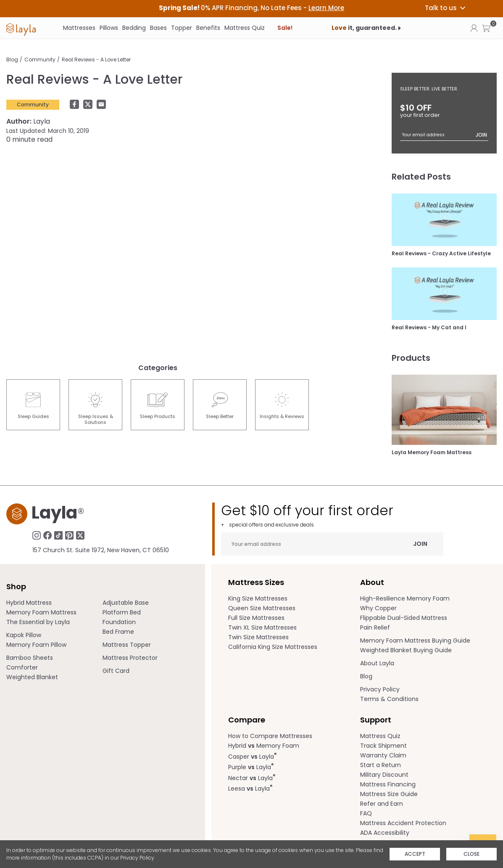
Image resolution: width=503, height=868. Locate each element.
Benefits (208, 28)
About (372, 582)
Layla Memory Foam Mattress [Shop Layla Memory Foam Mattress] (432, 453)
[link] (21, 28)
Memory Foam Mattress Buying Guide (415, 640)
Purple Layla (251, 766)
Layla (28, 121)
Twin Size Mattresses (258, 637)
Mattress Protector (130, 658)
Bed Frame (118, 632)
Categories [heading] (158, 368)
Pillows (109, 28)
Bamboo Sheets (30, 658)
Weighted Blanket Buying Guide (406, 650)
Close (471, 854)
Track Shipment (383, 746)
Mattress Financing (388, 784)
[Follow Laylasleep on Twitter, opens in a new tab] (80, 535)
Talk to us (446, 8)
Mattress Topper (127, 645)
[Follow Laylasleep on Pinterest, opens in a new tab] (69, 535)
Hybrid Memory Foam (264, 746)
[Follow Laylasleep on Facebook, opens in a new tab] (47, 535)
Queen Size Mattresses (262, 608)
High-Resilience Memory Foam (405, 598)
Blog (12, 60)
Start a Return (381, 765)
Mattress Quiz (245, 28)
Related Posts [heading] (421, 177)
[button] (486, 28)
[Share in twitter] (90, 105)
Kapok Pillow (24, 635)
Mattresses (79, 28)
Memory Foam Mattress (41, 612)
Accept (415, 854)
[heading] (251, 8)
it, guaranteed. (364, 28)
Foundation (119, 622)
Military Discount (384, 775)
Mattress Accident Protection (403, 823)
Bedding (134, 28)
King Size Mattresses (258, 598)
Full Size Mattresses (256, 618)
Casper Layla (253, 756)
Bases (158, 28)
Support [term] (376, 720)
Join (481, 135)
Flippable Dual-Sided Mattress (404, 618)
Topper (182, 28)
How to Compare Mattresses (270, 736)
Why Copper (378, 608)
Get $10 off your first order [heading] (332, 515)
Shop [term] (16, 586)
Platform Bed (122, 612)
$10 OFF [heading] (444, 111)
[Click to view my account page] (474, 28)
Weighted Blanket (32, 677)
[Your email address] (444, 135)
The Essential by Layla (38, 622)
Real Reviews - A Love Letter (96, 60)
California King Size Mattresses (273, 647)
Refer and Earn (382, 804)
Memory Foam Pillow (36, 645)
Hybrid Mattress (29, 603)
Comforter (22, 667)
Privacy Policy (137, 858)
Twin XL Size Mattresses (262, 627)
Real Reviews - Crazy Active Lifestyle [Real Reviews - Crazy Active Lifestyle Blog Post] (441, 254)
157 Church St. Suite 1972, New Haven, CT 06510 (101, 550)
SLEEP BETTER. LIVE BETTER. (429, 89)
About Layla (377, 663)
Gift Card (116, 671)
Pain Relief (375, 627)
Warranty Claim (383, 755)
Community (40, 60)
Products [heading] (411, 358)
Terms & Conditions (389, 699)
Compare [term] (247, 720)
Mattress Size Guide (389, 794)
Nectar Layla (252, 777)
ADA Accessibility (385, 833)
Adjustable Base (126, 603)
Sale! (285, 28)
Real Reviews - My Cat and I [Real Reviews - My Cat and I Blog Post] (429, 328)
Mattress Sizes (256, 582)
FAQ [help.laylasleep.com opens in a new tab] (366, 813)
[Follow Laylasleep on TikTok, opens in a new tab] (58, 535)
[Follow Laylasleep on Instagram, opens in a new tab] (37, 535)
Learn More (326, 8)
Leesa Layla (250, 788)
